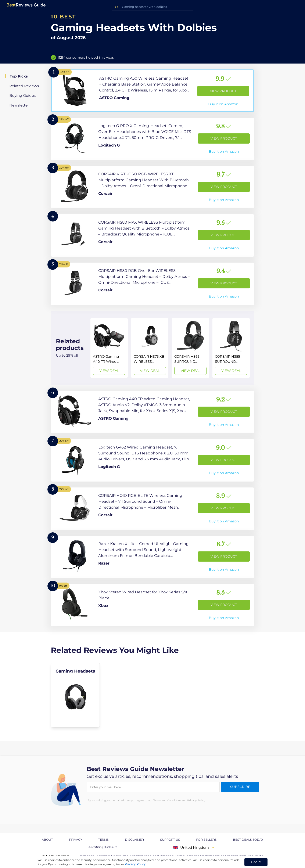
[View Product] (152, 91)
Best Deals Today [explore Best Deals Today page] (248, 840)
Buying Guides (22, 96)
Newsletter (19, 105)
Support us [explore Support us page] (170, 840)
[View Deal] (109, 348)
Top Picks (19, 76)
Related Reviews (24, 86)
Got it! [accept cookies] (256, 862)
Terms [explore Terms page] (103, 840)
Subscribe (240, 787)
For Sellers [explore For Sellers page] (206, 840)
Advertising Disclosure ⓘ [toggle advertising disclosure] (104, 847)
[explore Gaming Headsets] (75, 695)
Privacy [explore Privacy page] (76, 840)
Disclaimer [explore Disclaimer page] (134, 840)
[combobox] (152, 7)
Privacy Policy (135, 864)
